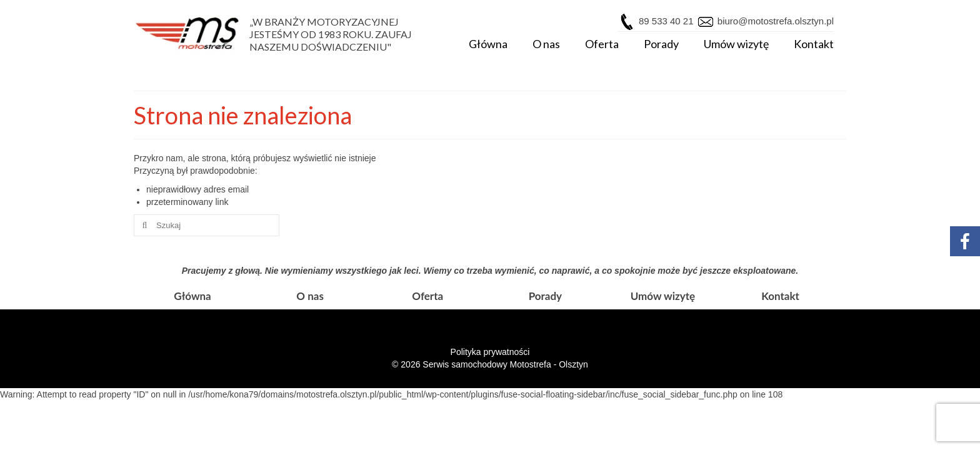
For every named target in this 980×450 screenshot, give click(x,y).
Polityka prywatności (490, 352)
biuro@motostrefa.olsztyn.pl (774, 21)
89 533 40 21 (666, 21)
